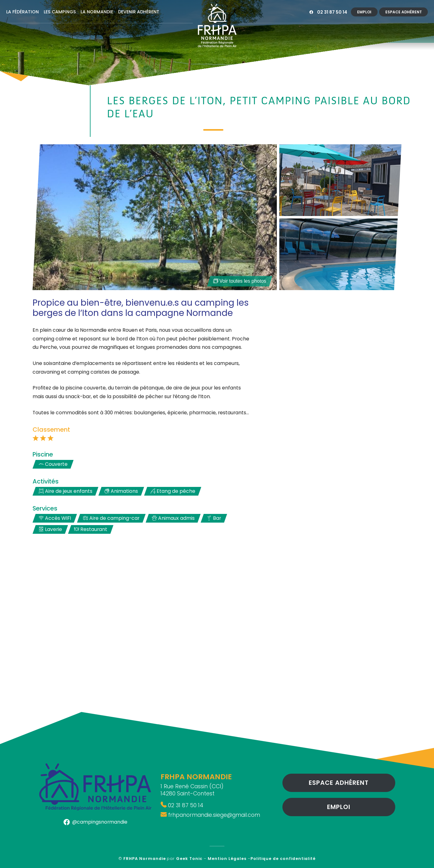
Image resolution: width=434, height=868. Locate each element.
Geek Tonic (189, 859)
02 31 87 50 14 (332, 12)
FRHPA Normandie (145, 859)
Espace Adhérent (404, 12)
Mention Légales (227, 859)
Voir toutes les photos (240, 281)
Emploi (364, 12)
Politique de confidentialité (283, 859)
